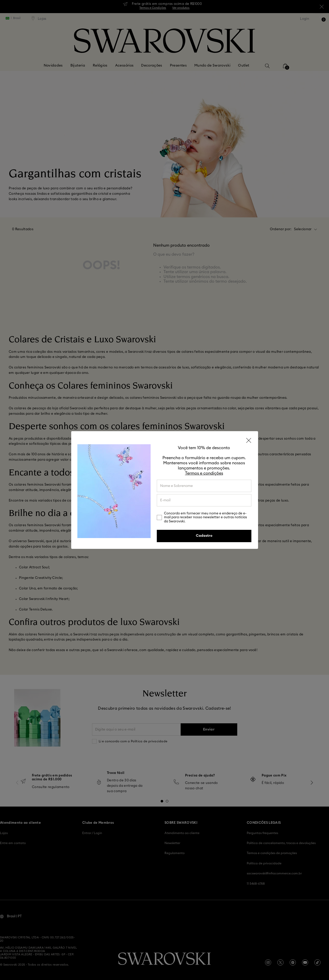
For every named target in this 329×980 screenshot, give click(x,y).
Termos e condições (204, 473)
